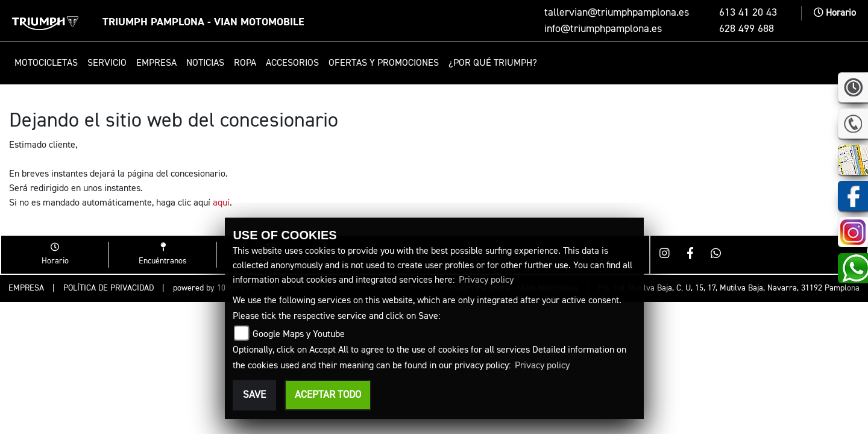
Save (254, 395)
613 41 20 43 (748, 13)
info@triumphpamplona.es (603, 29)
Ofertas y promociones (384, 63)
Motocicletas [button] (46, 63)
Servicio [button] (107, 63)
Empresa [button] (156, 63)
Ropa (245, 63)
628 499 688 (747, 29)
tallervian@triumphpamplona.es (617, 13)
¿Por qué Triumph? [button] (493, 63)
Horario (835, 13)
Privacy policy (486, 280)
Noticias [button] (205, 63)
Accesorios (292, 63)
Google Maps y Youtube (299, 335)
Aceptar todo (328, 395)
